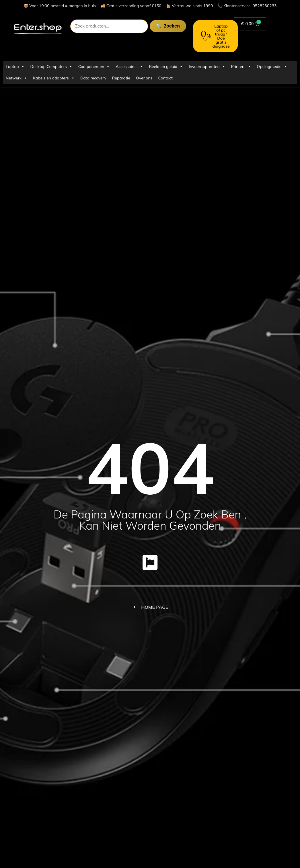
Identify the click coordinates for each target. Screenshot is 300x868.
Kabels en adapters (54, 78)
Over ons (144, 78)
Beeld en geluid (166, 67)
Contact (165, 78)
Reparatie (121, 78)
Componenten (94, 67)
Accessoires (129, 67)
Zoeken (170, 26)
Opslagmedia (272, 67)
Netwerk (16, 78)
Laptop (15, 67)
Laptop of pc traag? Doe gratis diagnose (215, 36)
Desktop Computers (51, 67)
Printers (241, 67)
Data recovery (93, 78)
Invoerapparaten (207, 67)
